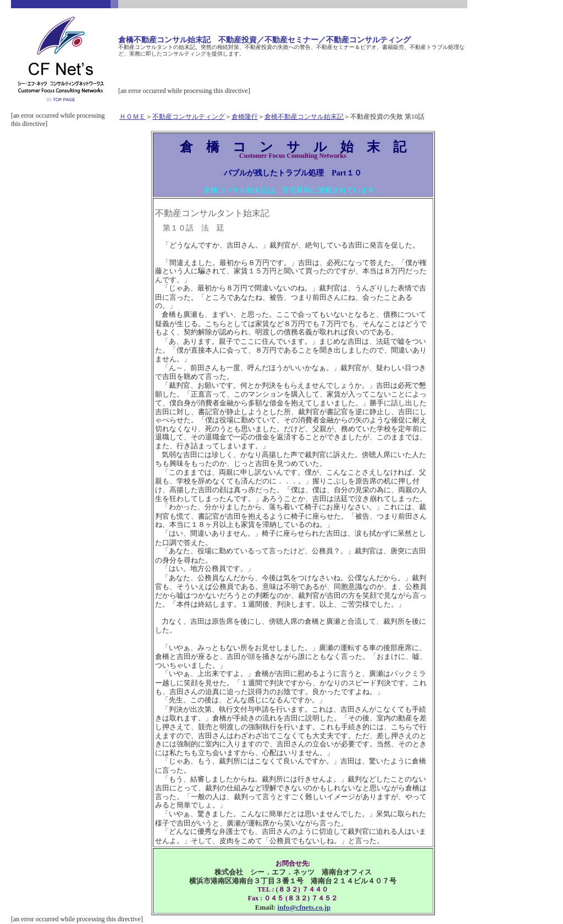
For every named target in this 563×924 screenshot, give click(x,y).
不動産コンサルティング (189, 117)
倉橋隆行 (245, 117)
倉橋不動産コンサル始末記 (304, 117)
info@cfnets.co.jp (304, 907)
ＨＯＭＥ (133, 117)
